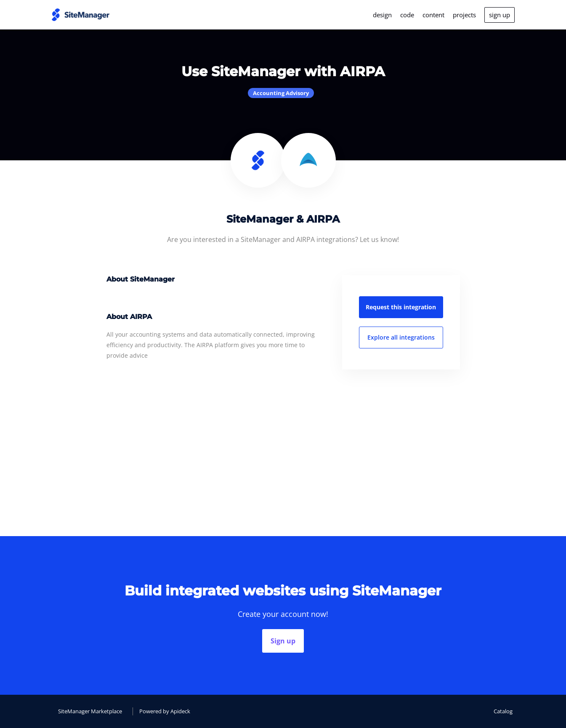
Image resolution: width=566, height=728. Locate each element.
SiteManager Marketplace (90, 711)
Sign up (283, 641)
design (382, 15)
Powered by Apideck (165, 711)
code (407, 15)
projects (464, 15)
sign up (500, 15)
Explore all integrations (401, 337)
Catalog (503, 711)
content (433, 15)
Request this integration (401, 307)
